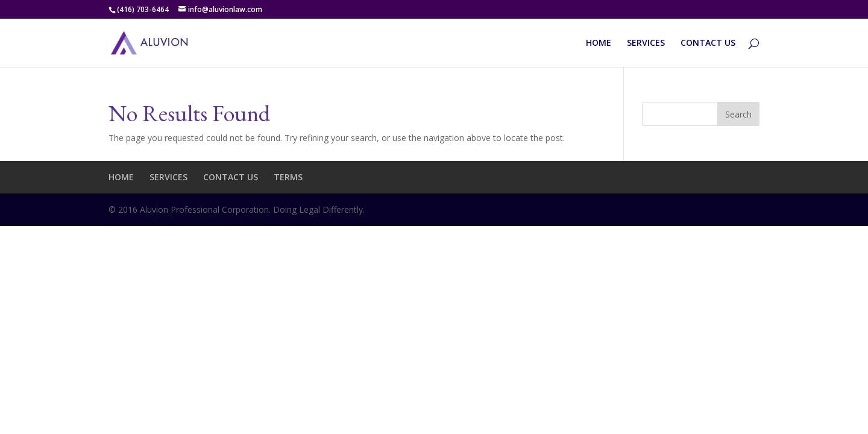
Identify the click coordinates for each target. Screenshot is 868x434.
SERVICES (646, 43)
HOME (599, 43)
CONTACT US (708, 43)
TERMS (288, 177)
